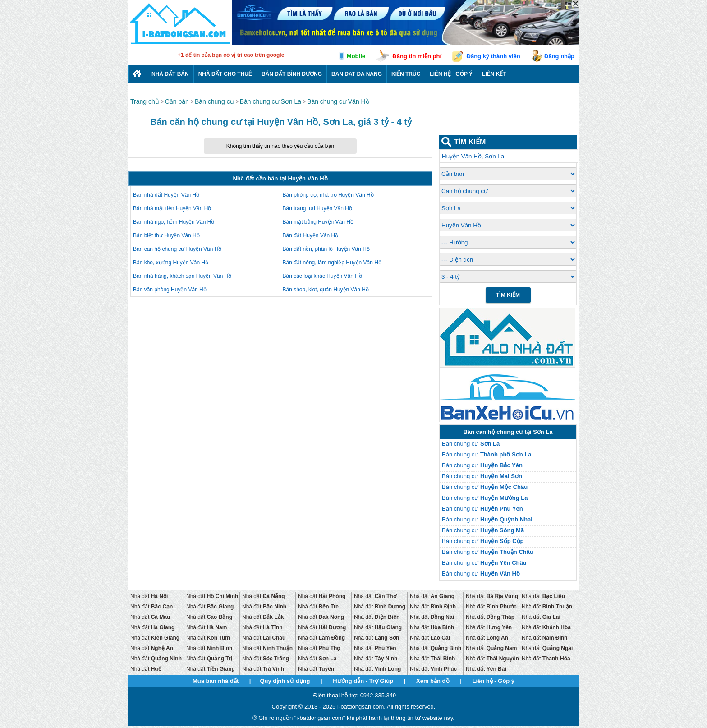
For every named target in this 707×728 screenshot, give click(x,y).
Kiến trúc (406, 74)
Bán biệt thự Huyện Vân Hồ (166, 235)
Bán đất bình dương (292, 74)
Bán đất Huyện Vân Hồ (311, 235)
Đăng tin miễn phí (417, 56)
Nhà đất (149, 596)
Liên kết (494, 74)
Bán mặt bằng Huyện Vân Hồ (318, 222)
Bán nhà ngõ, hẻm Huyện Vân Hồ (174, 222)
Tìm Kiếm (508, 295)
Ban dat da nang (357, 74)
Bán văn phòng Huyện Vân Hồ (170, 290)
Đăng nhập (559, 56)
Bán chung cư (471, 444)
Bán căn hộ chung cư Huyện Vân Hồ (177, 249)
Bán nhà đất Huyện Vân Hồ (166, 195)
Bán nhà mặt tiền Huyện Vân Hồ (172, 208)
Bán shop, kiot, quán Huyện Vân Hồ (326, 290)
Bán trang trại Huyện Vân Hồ (317, 208)
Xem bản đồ (433, 681)
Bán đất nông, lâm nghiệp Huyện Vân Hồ (332, 263)
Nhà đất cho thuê (225, 74)
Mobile (356, 56)
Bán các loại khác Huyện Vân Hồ (322, 276)
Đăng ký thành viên (494, 56)
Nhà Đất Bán (170, 74)
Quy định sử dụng (285, 681)
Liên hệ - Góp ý (451, 74)
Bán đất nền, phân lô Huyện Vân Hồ (326, 249)
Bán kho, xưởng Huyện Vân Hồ (171, 263)
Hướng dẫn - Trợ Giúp (363, 681)
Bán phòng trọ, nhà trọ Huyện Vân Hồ (328, 195)
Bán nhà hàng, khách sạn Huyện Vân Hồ (182, 276)
